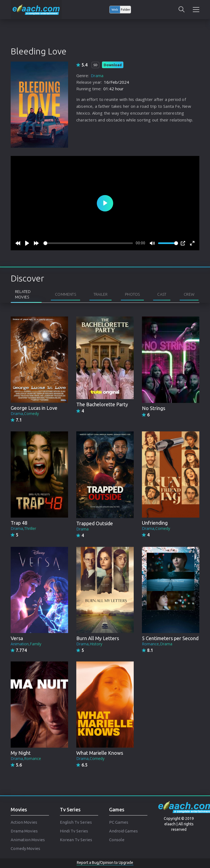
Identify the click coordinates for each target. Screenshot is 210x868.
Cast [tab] (162, 294)
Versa (17, 638)
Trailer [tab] (100, 294)
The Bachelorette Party (102, 404)
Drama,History (89, 644)
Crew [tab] (189, 294)
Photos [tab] (132, 294)
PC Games (119, 822)
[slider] (88, 243)
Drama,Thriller (23, 528)
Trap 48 (19, 523)
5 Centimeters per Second (170, 638)
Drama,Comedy (25, 413)
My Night (21, 753)
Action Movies (24, 822)
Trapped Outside (95, 523)
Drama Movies (24, 831)
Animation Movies (28, 840)
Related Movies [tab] (23, 294)
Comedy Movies (25, 848)
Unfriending (155, 523)
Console (117, 840)
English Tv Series (76, 822)
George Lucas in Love (34, 408)
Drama (97, 76)
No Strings (154, 408)
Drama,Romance (26, 758)
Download (113, 65)
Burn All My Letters (98, 638)
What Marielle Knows (100, 753)
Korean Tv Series (76, 840)
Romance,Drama (157, 644)
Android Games (123, 831)
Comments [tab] (65, 294)
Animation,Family (26, 644)
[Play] (27, 243)
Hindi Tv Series (74, 831)
